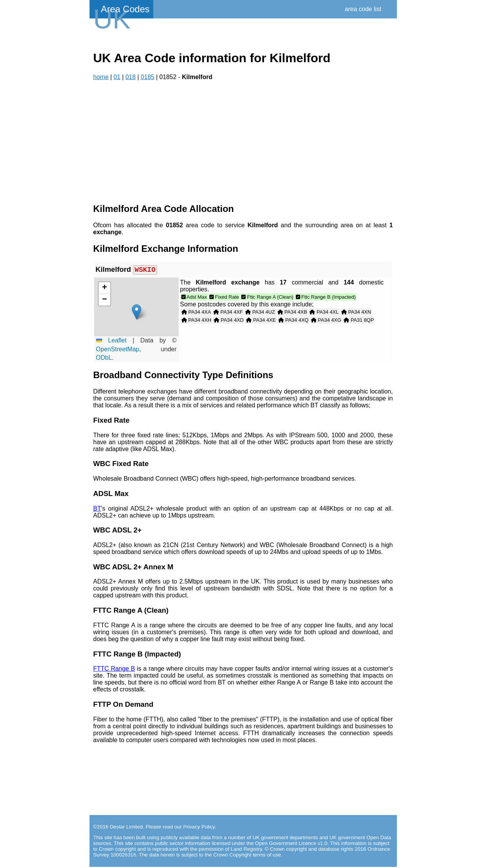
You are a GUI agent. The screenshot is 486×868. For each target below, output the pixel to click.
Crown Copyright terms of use (247, 856)
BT (97, 510)
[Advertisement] (243, 142)
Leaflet (111, 341)
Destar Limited (126, 828)
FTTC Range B (114, 670)
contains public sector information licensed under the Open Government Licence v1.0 (231, 844)
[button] (137, 313)
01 (117, 77)
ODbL (104, 359)
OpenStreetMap (118, 350)
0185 (148, 77)
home (101, 77)
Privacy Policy (199, 828)
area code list (363, 9)
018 (130, 77)
